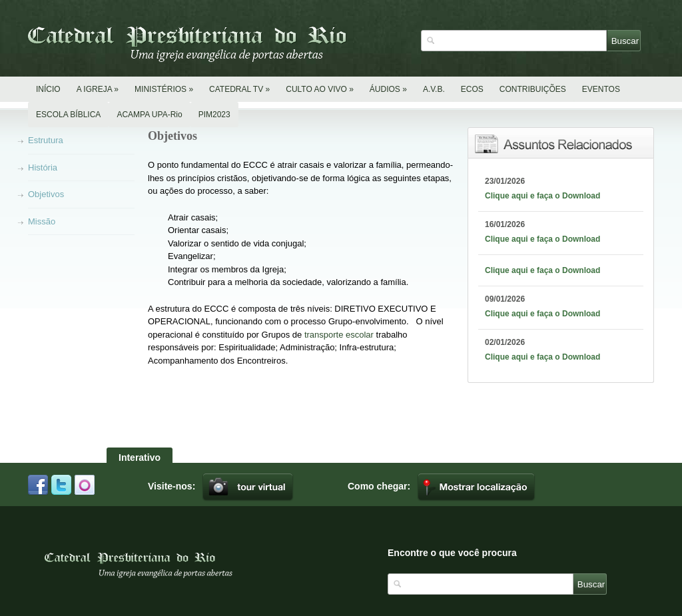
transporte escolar (339, 335)
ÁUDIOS (388, 89)
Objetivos (46, 194)
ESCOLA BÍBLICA (68, 115)
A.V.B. (434, 89)
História (43, 167)
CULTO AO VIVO (320, 89)
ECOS (472, 89)
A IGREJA (98, 89)
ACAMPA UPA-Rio (149, 115)
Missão (42, 221)
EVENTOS (601, 89)
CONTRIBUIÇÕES (533, 89)
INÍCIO (48, 89)
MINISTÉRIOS (164, 89)
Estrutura (46, 140)
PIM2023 (214, 115)
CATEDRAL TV (239, 89)
